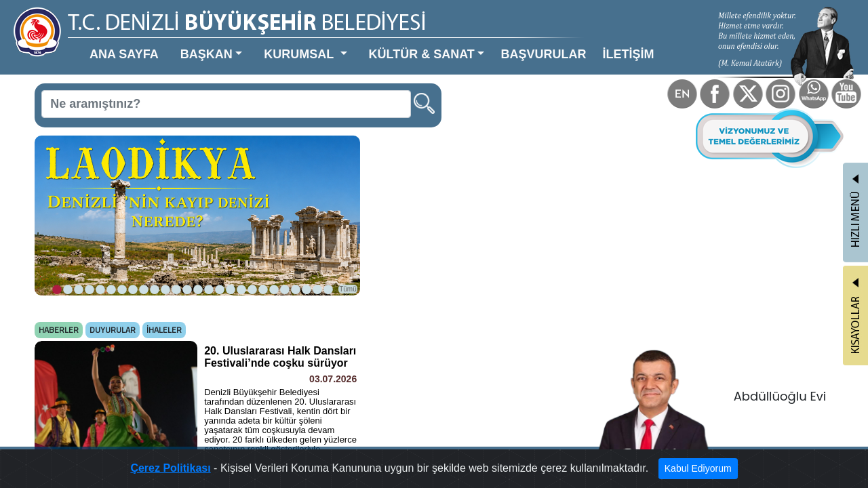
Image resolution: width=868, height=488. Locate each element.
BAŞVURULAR (435, 43)
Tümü (285, 235)
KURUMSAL (240, 43)
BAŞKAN (165, 43)
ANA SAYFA (99, 43)
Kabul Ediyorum (645, 472)
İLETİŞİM (502, 43)
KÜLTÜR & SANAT (337, 43)
